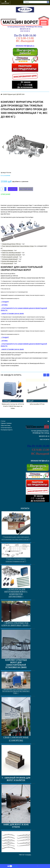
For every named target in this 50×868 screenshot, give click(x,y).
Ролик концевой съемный (10, 257)
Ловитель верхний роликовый (11, 255)
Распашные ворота (7, 430)
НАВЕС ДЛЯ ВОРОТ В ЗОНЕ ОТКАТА (16, 806)
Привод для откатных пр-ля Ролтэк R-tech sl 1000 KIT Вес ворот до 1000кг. (13, 406)
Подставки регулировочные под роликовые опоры (18, 246)
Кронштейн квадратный (10, 261)
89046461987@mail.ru (25, 46)
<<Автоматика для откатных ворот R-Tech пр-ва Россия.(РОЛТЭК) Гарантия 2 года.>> (16, 691)
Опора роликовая (7, 250)
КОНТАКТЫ (25, 508)
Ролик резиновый (7, 263)
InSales (29, 855)
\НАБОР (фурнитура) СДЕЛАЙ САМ (14, 94)
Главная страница (6, 423)
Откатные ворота (6, 428)
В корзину (13, 189)
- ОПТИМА (4, 305)
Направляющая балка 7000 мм (11, 244)
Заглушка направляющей (10, 259)
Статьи (3, 421)
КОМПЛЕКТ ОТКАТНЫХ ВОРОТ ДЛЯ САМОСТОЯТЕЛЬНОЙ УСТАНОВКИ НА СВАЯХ (16, 649)
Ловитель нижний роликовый (11, 253)
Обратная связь (6, 425)
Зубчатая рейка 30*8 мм (37, 404)
